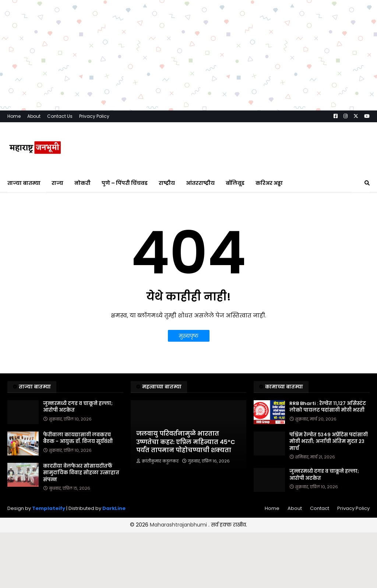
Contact (320, 508)
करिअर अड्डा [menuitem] (269, 183)
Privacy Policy (94, 116)
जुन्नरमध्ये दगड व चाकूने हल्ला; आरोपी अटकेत (78, 407)
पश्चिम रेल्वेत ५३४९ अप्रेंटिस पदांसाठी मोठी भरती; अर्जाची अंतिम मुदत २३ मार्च (329, 441)
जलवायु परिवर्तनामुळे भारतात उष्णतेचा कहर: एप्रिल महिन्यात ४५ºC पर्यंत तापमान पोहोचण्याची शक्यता (186, 442)
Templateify (49, 508)
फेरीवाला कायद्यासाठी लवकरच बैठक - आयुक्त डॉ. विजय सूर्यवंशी (78, 438)
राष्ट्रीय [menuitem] (167, 183)
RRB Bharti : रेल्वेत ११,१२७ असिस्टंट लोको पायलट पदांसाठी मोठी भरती (328, 407)
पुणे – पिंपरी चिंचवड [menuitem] (125, 183)
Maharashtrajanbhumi (179, 525)
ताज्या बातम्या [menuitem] (24, 183)
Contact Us (60, 116)
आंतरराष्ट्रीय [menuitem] (200, 183)
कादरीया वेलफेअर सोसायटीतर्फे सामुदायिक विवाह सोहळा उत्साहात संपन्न (81, 473)
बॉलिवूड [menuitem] (235, 183)
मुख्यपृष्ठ (189, 336)
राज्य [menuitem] (57, 183)
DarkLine (114, 508)
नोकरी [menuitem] (82, 183)
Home (14, 116)
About (34, 116)
